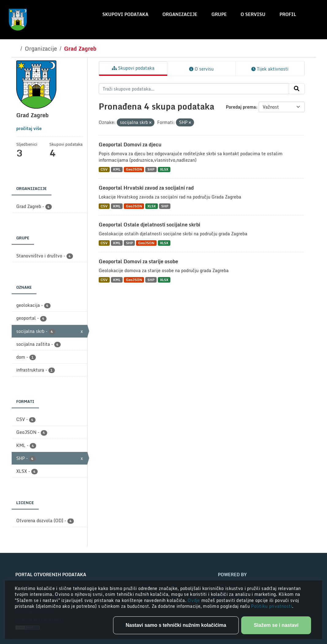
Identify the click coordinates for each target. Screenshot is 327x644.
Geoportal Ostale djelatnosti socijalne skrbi (149, 225)
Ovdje (194, 600)
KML (117, 170)
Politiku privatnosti (272, 606)
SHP (151, 170)
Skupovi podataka (125, 14)
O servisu (253, 14)
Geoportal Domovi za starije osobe (138, 261)
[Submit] (297, 89)
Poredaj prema (241, 107)
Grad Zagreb (80, 48)
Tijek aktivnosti (270, 69)
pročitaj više (29, 128)
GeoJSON (134, 170)
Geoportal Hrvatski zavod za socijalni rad (146, 188)
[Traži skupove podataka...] (194, 89)
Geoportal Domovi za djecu (130, 145)
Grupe (219, 14)
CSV (104, 170)
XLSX (164, 170)
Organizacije (180, 14)
